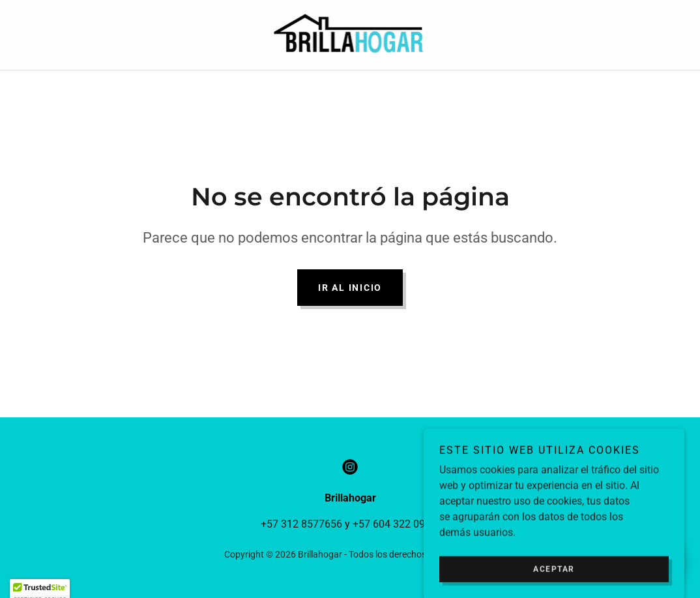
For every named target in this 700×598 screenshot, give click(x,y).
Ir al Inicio (350, 288)
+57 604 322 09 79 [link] (396, 524)
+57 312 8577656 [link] (301, 524)
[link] (350, 34)
